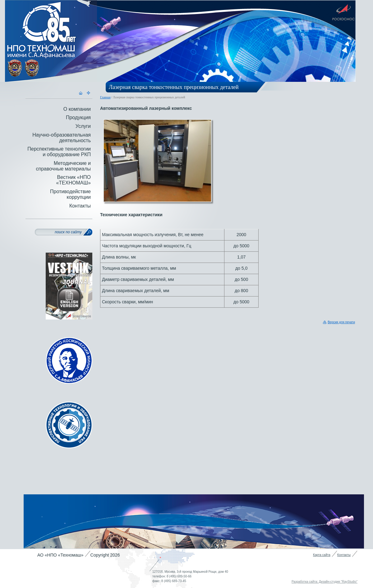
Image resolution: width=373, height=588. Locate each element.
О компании (77, 109)
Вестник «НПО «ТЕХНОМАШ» (73, 180)
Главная (105, 97)
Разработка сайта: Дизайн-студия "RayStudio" (325, 582)
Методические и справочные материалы (63, 166)
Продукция (78, 117)
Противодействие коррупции (70, 194)
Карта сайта (322, 555)
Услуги (83, 126)
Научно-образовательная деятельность (62, 138)
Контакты (80, 206)
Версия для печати (341, 322)
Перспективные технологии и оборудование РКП (59, 152)
